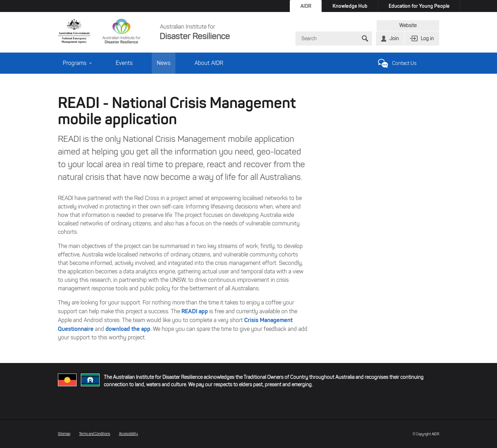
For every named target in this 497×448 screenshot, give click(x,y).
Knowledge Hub (350, 6)
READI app (195, 311)
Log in (427, 39)
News (164, 63)
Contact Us (404, 63)
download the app (128, 329)
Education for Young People (419, 6)
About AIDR (209, 63)
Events (124, 63)
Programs (77, 63)
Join (394, 39)
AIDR (306, 6)
